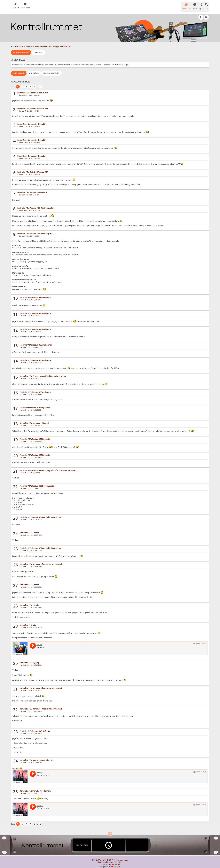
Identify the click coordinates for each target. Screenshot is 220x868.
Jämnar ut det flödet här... (40, 788)
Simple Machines (121, 857)
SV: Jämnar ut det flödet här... (42, 757)
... (38, 83)
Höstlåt (33, 622)
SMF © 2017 (108, 857)
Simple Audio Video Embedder (110, 859)
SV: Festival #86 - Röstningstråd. (40, 205)
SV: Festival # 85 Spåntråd (40, 728)
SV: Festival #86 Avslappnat (40, 294)
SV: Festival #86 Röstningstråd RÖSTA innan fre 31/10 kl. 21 (54, 467)
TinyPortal (105, 861)
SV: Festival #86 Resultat (37, 189)
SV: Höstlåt (34, 529)
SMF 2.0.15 (97, 857)
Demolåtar (22, 121)
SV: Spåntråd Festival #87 (37, 89)
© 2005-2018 (115, 861)
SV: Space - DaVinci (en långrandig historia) (48, 373)
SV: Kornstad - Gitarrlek (39, 420)
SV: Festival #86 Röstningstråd (42, 483)
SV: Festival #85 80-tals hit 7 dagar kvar (45, 514)
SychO (119, 863)
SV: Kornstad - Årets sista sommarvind (46, 561)
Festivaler (21, 89)
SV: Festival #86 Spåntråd (40, 404)
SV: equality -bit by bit (36, 121)
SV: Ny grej (34, 659)
